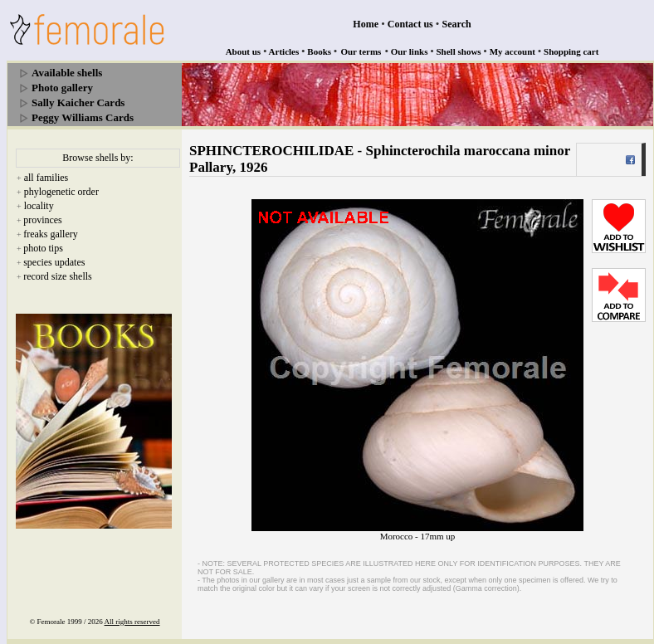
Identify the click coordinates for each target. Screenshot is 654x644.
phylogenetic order (61, 192)
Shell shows (459, 51)
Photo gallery (62, 88)
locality (39, 206)
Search (457, 24)
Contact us (410, 24)
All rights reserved (132, 622)
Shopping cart (571, 51)
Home (366, 24)
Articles (284, 51)
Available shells (67, 73)
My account (512, 51)
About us (244, 51)
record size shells (58, 276)
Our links (410, 51)
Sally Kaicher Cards (78, 102)
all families (46, 178)
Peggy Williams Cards (83, 117)
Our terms (361, 51)
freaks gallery (51, 234)
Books (319, 51)
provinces (43, 220)
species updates (54, 262)
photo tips (43, 248)
